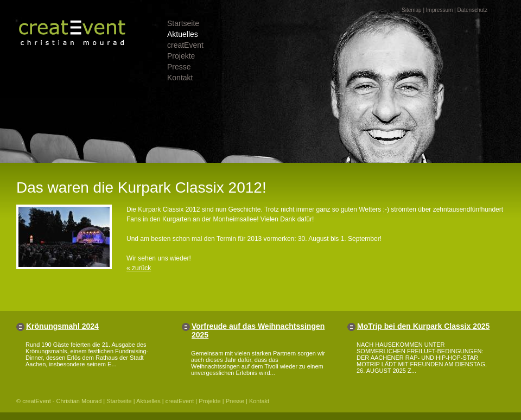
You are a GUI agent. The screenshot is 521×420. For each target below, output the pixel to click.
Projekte (181, 56)
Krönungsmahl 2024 (62, 326)
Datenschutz (472, 10)
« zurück (139, 268)
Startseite (183, 23)
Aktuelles (183, 34)
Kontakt (180, 78)
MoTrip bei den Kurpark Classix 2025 (423, 326)
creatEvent (185, 45)
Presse (179, 67)
